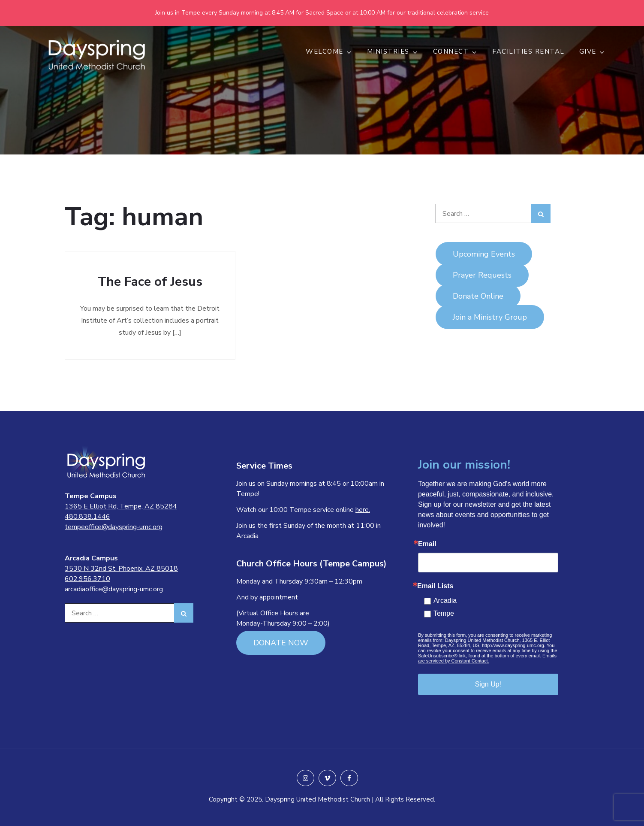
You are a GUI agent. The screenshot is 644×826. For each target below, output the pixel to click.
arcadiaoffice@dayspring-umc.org (114, 589)
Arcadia (445, 601)
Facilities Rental (528, 51)
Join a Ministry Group (490, 317)
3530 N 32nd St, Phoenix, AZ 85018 (121, 569)
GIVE (592, 51)
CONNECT (456, 51)
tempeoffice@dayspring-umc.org (114, 527)
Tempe (444, 613)
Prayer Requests (482, 275)
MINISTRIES (393, 51)
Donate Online (478, 296)
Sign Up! (488, 684)
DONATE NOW (281, 643)
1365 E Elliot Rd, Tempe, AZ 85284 (121, 506)
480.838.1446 (87, 517)
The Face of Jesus (150, 282)
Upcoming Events (484, 254)
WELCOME (329, 51)
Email (427, 544)
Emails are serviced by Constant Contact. (487, 658)
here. (363, 510)
